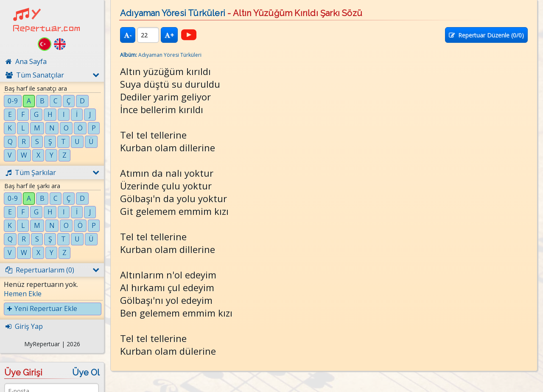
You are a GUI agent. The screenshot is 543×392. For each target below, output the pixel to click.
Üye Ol (86, 373)
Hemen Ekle (23, 294)
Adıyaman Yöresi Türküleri (173, 13)
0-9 (13, 101)
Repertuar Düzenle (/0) (486, 35)
